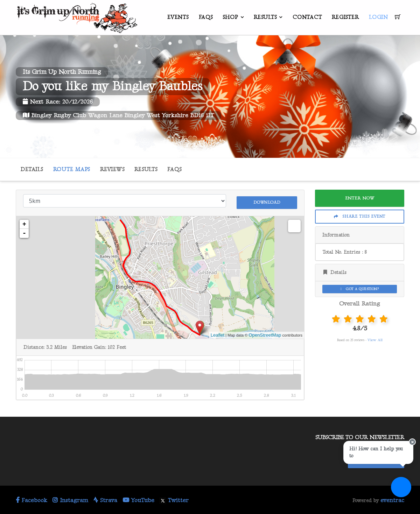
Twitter (174, 499)
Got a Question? (360, 289)
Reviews (112, 170)
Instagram (70, 499)
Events (178, 17)
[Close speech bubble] (408, 460)
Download (267, 200)
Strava (105, 499)
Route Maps (72, 170)
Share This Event (360, 216)
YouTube (138, 499)
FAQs (206, 17)
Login (379, 17)
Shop (230, 17)
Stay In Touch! (376, 459)
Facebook (31, 499)
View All (375, 340)
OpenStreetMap (265, 334)
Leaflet (218, 334)
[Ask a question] (399, 493)
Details (32, 170)
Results (265, 17)
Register (345, 17)
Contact (307, 17)
